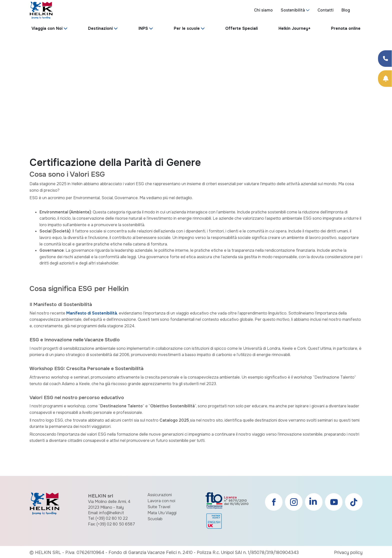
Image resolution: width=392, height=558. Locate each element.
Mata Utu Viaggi (162, 513)
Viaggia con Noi (47, 28)
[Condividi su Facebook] (385, 59)
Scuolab (155, 519)
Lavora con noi (161, 501)
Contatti (325, 10)
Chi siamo (263, 10)
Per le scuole (187, 28)
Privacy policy (348, 552)
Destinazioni (100, 28)
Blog (346, 10)
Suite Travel (159, 507)
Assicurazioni (160, 495)
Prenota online (346, 28)
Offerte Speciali (241, 28)
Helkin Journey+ (294, 28)
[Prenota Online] (385, 79)
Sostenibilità (293, 10)
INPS (143, 28)
